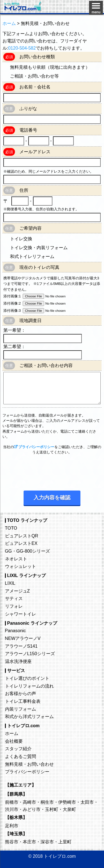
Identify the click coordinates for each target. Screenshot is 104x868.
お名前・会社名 (35, 87)
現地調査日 (31, 321)
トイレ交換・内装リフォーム (39, 248)
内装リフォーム (21, 709)
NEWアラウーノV (23, 638)
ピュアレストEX (21, 543)
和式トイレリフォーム (32, 256)
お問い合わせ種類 (37, 57)
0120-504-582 (22, 48)
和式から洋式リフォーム (29, 716)
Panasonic (16, 630)
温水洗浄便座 (18, 661)
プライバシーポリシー (36, 447)
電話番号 (28, 130)
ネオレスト (16, 559)
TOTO (11, 528)
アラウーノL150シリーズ (30, 653)
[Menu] (96, 8)
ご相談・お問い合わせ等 (34, 76)
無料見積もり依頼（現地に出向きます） (50, 67)
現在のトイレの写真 (39, 267)
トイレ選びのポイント (27, 678)
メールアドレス (35, 152)
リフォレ (14, 606)
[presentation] (45, 471)
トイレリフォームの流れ (29, 686)
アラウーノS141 (21, 646)
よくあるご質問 (21, 756)
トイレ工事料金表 (23, 701)
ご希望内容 (31, 228)
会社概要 (14, 741)
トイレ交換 (21, 239)
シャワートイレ (21, 614)
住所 (24, 190)
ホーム (12, 733)
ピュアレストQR (22, 536)
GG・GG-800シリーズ (28, 551)
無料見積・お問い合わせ (29, 764)
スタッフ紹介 (18, 749)
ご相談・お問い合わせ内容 (46, 365)
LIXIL (10, 583)
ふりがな (28, 108)
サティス (14, 598)
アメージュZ (17, 591)
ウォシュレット (21, 566)
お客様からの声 (21, 693)
